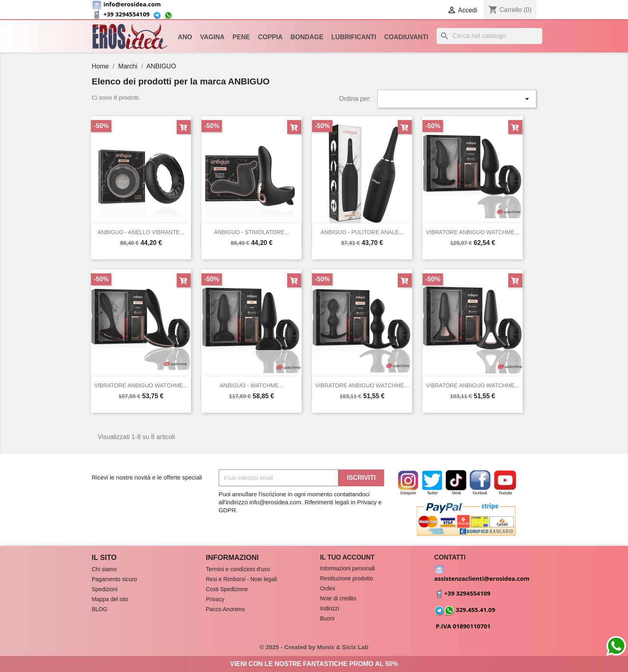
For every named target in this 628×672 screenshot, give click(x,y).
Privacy (215, 599)
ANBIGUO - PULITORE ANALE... (362, 232)
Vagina (212, 37)
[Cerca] (489, 36)
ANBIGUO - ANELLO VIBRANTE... (141, 232)
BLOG (100, 609)
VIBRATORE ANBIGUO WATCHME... (473, 232)
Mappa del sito (110, 599)
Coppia (270, 37)
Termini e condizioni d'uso (238, 569)
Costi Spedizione (227, 589)
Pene (242, 37)
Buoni (327, 618)
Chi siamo (104, 569)
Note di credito (338, 598)
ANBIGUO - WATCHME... (251, 385)
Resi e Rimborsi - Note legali (241, 579)
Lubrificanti (354, 37)
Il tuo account (347, 557)
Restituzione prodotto (346, 578)
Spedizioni (105, 589)
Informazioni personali (347, 568)
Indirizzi (329, 608)
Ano (185, 37)
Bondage (307, 37)
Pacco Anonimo (225, 609)
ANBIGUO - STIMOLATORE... (252, 232)
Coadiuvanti (406, 37)
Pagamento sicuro (114, 579)
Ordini (327, 588)
